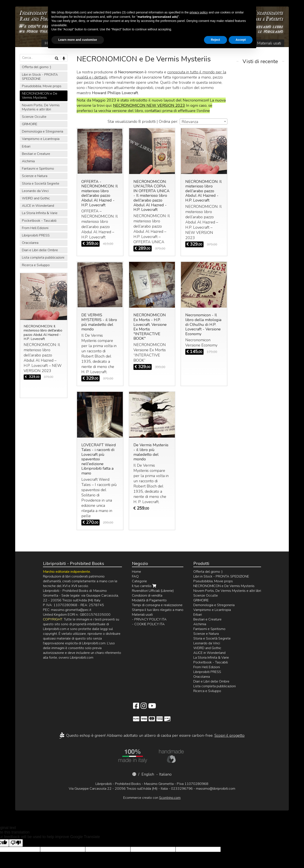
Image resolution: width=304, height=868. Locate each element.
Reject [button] (215, 856)
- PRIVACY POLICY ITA (149, 619)
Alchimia (28, 161)
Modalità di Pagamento (149, 600)
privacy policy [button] (199, 829)
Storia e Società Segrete (41, 184)
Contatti (202, 43)
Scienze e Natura (35, 176)
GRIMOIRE (30, 124)
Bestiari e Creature (36, 154)
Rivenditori (225, 43)
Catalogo (96, 43)
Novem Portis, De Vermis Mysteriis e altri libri (41, 107)
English (148, 774)
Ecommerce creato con (152, 798)
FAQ (246, 43)
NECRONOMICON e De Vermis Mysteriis (40, 96)
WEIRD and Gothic (36, 198)
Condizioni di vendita (147, 596)
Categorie (139, 581)
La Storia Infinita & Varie (40, 213)
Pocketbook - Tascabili (39, 221)
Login (153, 43)
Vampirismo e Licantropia (41, 139)
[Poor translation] (16, 843)
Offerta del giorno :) (37, 67)
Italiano (165, 774)
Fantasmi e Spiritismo (38, 169)
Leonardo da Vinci (35, 191)
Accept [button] (241, 856)
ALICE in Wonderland (38, 206)
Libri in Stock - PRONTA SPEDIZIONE (40, 77)
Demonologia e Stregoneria (43, 131)
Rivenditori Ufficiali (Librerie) (153, 591)
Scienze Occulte (34, 117)
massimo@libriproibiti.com (216, 789)
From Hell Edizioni (35, 228)
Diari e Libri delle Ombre (40, 250)
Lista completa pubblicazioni (43, 258)
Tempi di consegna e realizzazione (157, 605)
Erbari (26, 146)
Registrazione (176, 43)
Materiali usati (269, 43)
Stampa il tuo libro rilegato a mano (158, 610)
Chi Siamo (72, 43)
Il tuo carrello (126, 43)
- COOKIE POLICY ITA (148, 624)
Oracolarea (30, 243)
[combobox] (204, 121)
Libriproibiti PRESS (36, 235)
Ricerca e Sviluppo (36, 265)
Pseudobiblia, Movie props (42, 86)
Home (50, 43)
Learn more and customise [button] (78, 856)
